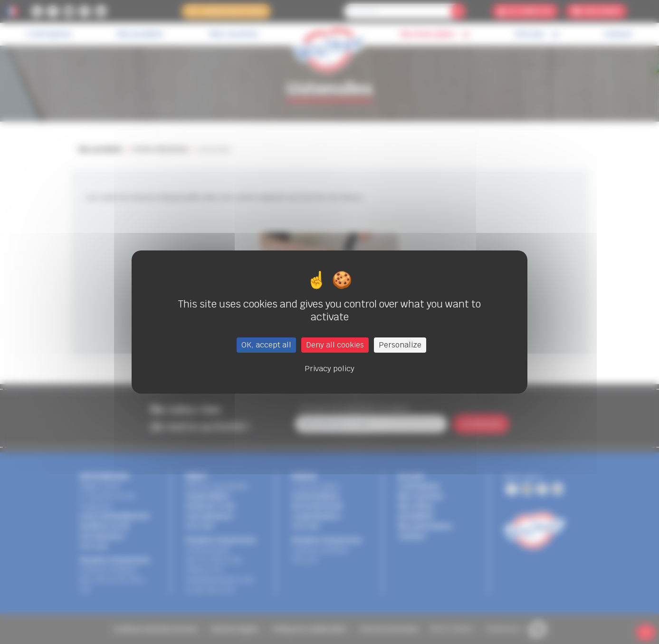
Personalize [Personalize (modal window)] (400, 345)
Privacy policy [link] (329, 369)
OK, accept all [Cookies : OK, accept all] (266, 345)
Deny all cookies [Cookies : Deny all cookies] (335, 345)
